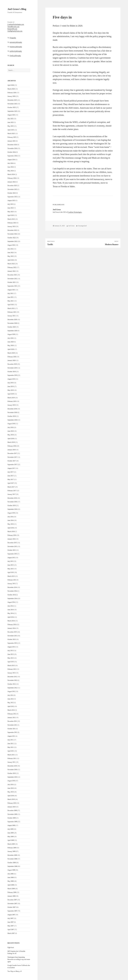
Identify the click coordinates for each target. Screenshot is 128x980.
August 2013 (11, 647)
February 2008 (12, 892)
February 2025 (12, 137)
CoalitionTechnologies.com (16, 24)
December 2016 (12, 498)
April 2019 (11, 394)
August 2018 (11, 424)
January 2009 (12, 851)
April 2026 (11, 85)
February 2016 (12, 535)
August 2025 (11, 115)
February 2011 (12, 758)
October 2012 (12, 684)
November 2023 (12, 189)
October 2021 (12, 282)
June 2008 (11, 877)
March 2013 (11, 665)
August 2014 (11, 602)
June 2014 (11, 610)
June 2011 (11, 744)
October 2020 (12, 327)
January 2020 (12, 360)
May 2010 (11, 792)
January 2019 (12, 405)
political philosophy (16, 51)
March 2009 (11, 844)
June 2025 (11, 122)
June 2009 (11, 833)
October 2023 (12, 193)
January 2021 (12, 316)
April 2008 (11, 885)
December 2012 (12, 677)
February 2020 (12, 357)
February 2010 (12, 803)
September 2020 (12, 331)
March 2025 (11, 134)
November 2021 (12, 279)
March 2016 (11, 532)
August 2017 (11, 468)
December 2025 (12, 100)
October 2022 (12, 238)
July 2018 (10, 427)
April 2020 (11, 349)
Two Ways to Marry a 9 (15, 971)
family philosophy (15, 56)
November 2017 (12, 457)
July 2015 (10, 561)
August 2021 (11, 290)
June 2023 (11, 208)
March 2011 (11, 755)
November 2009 (12, 814)
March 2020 (11, 353)
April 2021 (11, 305)
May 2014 (11, 613)
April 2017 (11, 483)
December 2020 (12, 320)
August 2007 (11, 915)
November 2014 (12, 591)
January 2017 (12, 494)
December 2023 (12, 186)
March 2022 (11, 264)
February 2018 (12, 446)
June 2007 (11, 922)
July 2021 (10, 293)
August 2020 (11, 334)
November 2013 (12, 636)
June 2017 (11, 476)
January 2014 (12, 628)
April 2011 (11, 751)
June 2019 (11, 386)
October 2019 (12, 372)
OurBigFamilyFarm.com (15, 31)
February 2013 (12, 669)
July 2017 (10, 472)
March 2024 (11, 174)
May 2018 (11, 435)
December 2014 (12, 587)
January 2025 (12, 141)
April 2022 (11, 260)
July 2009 (10, 829)
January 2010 (12, 807)
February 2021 (12, 312)
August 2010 (11, 781)
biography (13, 38)
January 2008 (12, 896)
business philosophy (16, 47)
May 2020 (11, 346)
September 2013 (12, 643)
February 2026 (12, 93)
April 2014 (11, 617)
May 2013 (11, 658)
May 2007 (11, 926)
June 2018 (11, 431)
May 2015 (11, 569)
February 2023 (12, 223)
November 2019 (12, 368)
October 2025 (12, 108)
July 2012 (10, 695)
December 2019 (12, 364)
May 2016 (11, 524)
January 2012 (12, 718)
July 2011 (10, 740)
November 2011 (12, 725)
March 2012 (11, 710)
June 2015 (11, 565)
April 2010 (11, 796)
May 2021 (11, 301)
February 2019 (12, 401)
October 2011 (12, 729)
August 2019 (11, 379)
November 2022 (12, 234)
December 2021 (12, 275)
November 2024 (12, 148)
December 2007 (12, 900)
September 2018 (12, 420)
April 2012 (11, 706)
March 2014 (11, 621)
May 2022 (11, 256)
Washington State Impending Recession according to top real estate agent (19, 959)
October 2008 (12, 863)
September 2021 (12, 286)
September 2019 (12, 375)
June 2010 (11, 788)
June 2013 (11, 654)
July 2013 (10, 651)
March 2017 (11, 487)
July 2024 (10, 163)
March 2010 (11, 799)
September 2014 (12, 599)
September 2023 (12, 197)
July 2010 (10, 784)
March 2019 (11, 398)
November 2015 (12, 546)
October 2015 (12, 550)
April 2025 (11, 130)
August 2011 (11, 736)
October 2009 (12, 818)
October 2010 (12, 773)
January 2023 (12, 227)
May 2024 (11, 171)
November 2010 (12, 770)
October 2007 (12, 907)
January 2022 (12, 271)
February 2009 (12, 848)
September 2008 (12, 866)
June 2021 (11, 297)
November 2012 (12, 680)
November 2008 (12, 859)
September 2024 (12, 156)
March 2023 (11, 219)
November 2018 (12, 413)
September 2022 (12, 241)
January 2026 (12, 96)
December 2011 (12, 721)
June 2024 (11, 167)
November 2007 (12, 904)
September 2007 (12, 911)
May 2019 (11, 390)
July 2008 (10, 874)
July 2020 (10, 338)
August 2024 (11, 160)
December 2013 (12, 632)
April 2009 (11, 840)
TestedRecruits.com (13, 27)
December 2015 (12, 543)
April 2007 (11, 930)
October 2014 (12, 595)
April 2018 (11, 439)
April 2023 (11, 215)
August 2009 (11, 825)
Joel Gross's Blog (17, 9)
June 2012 (11, 699)
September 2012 (12, 688)
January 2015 (12, 584)
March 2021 (11, 308)
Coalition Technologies (75, 212)
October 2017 (12, 461)
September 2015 (12, 554)
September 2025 (12, 111)
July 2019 (10, 383)
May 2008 (11, 881)
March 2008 (11, 889)
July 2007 (10, 918)
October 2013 (12, 639)
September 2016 (12, 509)
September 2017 (12, 465)
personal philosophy (16, 42)
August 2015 (11, 558)
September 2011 (12, 732)
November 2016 (12, 502)
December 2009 (12, 811)
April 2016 (11, 528)
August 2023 (11, 200)
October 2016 (12, 506)
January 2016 (12, 539)
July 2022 (10, 249)
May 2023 (11, 212)
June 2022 (11, 253)
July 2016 (10, 517)
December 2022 (12, 230)
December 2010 (12, 766)
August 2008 (11, 870)
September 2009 (12, 822)
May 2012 (11, 703)
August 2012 (11, 692)
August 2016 (11, 513)
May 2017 (11, 479)
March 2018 (11, 442)
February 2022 (12, 267)
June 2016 (11, 520)
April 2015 (11, 572)
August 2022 (11, 245)
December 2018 (12, 409)
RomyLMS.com (12, 29)
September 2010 (12, 777)
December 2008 (12, 855)
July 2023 (10, 204)
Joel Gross (71, 226)
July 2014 (10, 606)
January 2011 (12, 762)
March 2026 (11, 89)
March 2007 (11, 933)
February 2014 (12, 625)
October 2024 (12, 152)
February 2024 (12, 178)
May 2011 (11, 747)
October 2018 (12, 416)
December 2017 (12, 453)
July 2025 (10, 119)
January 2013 (12, 673)
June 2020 (11, 342)
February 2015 (12, 580)
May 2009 (11, 837)
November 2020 (12, 323)
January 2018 (12, 450)
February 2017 (12, 491)
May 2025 (11, 126)
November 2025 (12, 104)
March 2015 (11, 576)
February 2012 (12, 714)
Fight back (11, 948)
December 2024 (12, 145)
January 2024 (12, 182)
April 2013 (11, 662)
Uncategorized (82, 226)
